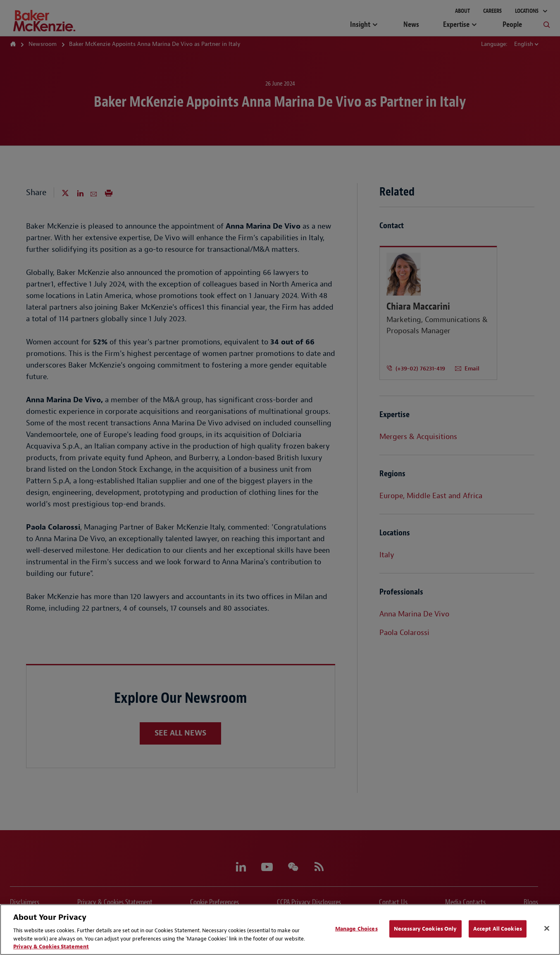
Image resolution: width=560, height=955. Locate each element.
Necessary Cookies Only (425, 929)
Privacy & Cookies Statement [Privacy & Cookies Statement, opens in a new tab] (51, 947)
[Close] (547, 929)
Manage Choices (356, 929)
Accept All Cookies (498, 929)
